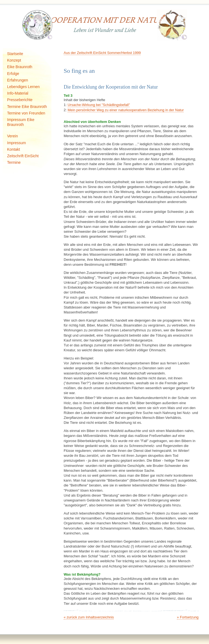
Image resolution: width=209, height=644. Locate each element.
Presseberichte (20, 100)
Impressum (16, 143)
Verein (13, 136)
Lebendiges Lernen (23, 87)
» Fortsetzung (188, 617)
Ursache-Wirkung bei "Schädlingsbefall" (99, 105)
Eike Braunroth (20, 67)
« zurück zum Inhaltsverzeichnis (89, 617)
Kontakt (13, 149)
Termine (14, 162)
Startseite (15, 54)
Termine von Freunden (26, 113)
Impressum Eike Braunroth (21, 122)
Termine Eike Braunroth (27, 107)
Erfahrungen (18, 80)
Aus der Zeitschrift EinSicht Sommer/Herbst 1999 (102, 53)
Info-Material (18, 93)
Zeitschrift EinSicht (23, 156)
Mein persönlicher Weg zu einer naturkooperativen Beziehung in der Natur (126, 110)
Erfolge (13, 74)
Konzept (14, 60)
